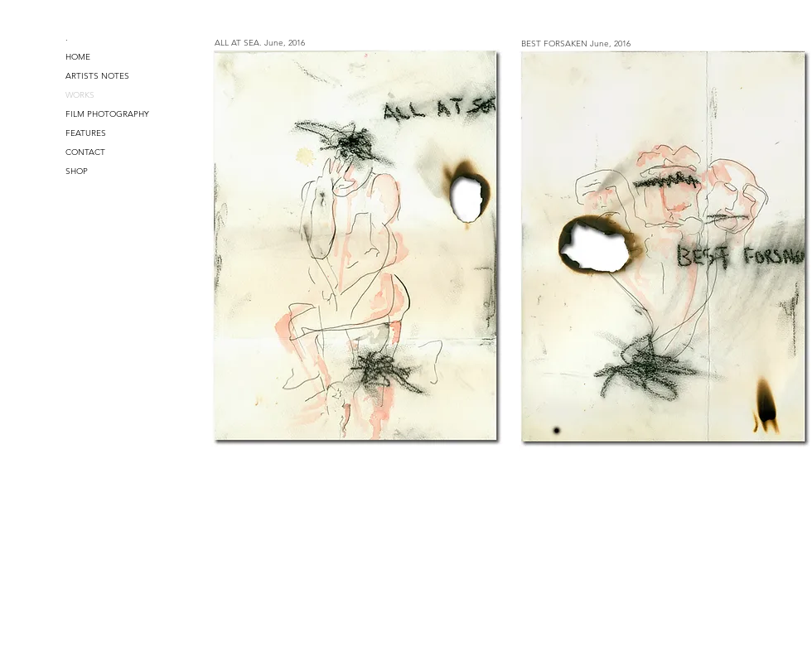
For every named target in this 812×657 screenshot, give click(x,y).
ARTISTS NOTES (97, 76)
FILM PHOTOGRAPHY (107, 114)
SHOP (77, 171)
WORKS (80, 95)
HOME (78, 57)
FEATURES (86, 133)
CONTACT (85, 152)
